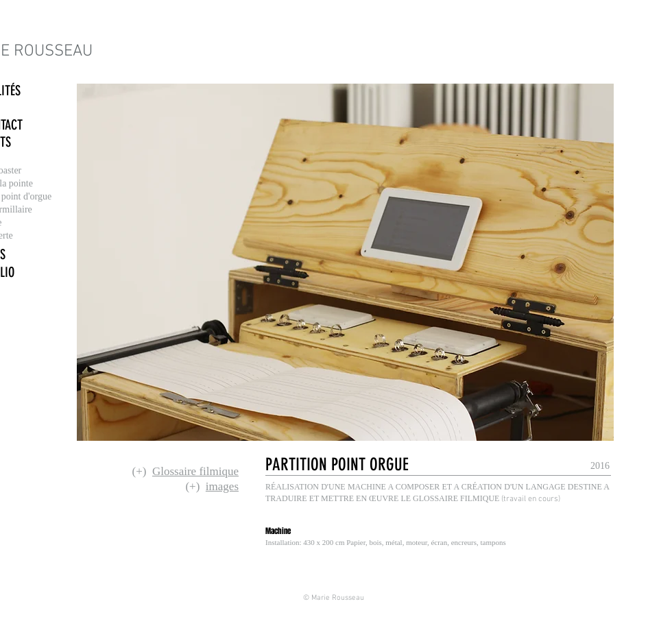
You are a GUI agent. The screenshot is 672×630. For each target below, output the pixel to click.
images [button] (222, 486)
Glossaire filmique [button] (195, 471)
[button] (341, 464)
